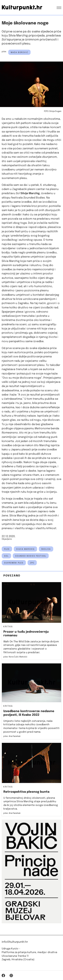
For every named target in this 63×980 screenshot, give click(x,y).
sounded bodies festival (31, 556)
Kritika (8, 627)
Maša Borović (19, 53)
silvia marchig (25, 549)
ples (7, 549)
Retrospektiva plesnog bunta (26, 792)
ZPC (32, 563)
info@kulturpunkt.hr (15, 942)
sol (6, 556)
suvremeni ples (14, 563)
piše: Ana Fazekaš (12, 736)
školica (46, 549)
